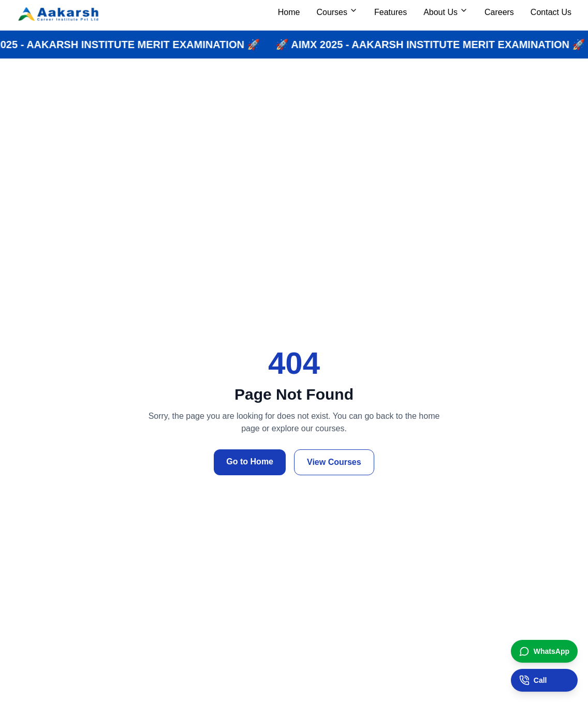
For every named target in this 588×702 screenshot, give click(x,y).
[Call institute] (544, 680)
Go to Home (250, 462)
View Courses (334, 462)
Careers (499, 12)
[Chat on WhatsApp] (544, 651)
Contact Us (551, 12)
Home (289, 12)
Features (391, 12)
